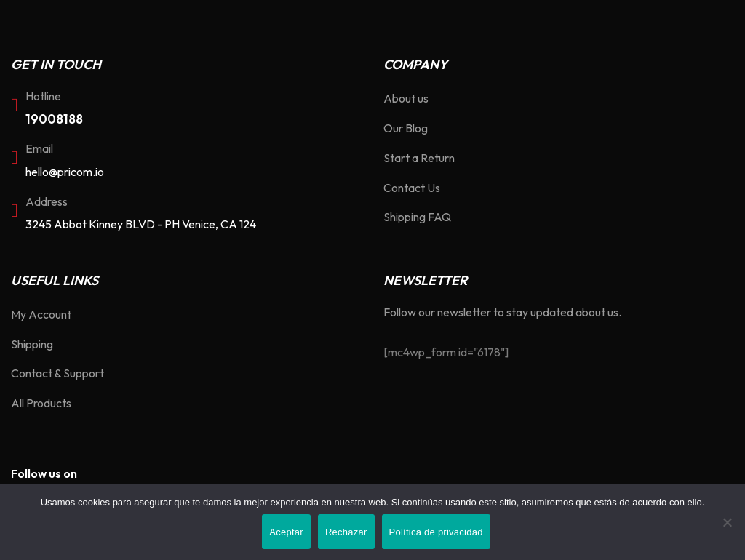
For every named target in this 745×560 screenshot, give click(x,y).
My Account (41, 314)
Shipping (32, 344)
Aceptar (286, 532)
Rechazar (346, 532)
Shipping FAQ (417, 217)
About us (406, 98)
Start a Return (419, 158)
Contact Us (412, 188)
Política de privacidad (436, 532)
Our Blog (406, 128)
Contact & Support (57, 373)
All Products (41, 403)
